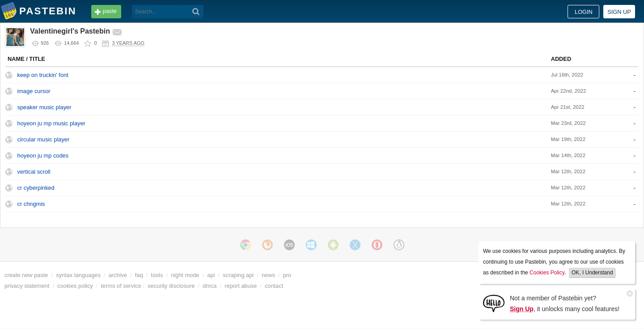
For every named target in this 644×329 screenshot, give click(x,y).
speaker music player (44, 107)
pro (287, 275)
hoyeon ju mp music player (51, 123)
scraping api (238, 275)
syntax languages (78, 275)
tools (157, 275)
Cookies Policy (547, 273)
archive (118, 275)
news (268, 275)
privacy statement (27, 286)
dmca (210, 286)
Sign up (619, 12)
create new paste (26, 275)
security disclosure (171, 286)
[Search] (196, 12)
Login (584, 12)
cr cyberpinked (36, 188)
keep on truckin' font (43, 75)
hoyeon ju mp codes (43, 156)
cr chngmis (31, 204)
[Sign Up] (494, 303)
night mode (185, 275)
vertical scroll (34, 172)
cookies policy (75, 286)
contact (274, 286)
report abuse (241, 286)
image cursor (34, 91)
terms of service (121, 286)
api (211, 275)
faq (139, 275)
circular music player (44, 139)
